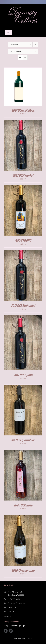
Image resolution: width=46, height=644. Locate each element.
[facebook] (6, 631)
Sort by (14, 45)
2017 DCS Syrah (23, 375)
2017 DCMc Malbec (23, 110)
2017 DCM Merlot (23, 175)
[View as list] (25, 58)
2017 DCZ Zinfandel (23, 306)
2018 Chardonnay (23, 570)
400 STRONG (23, 241)
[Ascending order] (36, 45)
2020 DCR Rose (23, 505)
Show (16, 52)
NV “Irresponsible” (23, 440)
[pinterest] (11, 631)
